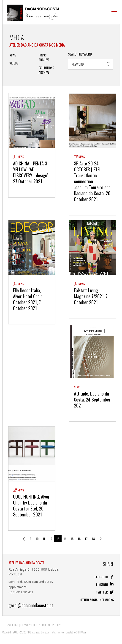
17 (86, 539)
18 (93, 539)
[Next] (101, 539)
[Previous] (24, 539)
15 (72, 539)
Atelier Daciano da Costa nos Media (37, 45)
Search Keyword (80, 54)
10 (37, 539)
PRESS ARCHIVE (44, 57)
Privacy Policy (30, 625)
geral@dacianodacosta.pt (31, 605)
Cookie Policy (51, 625)
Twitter (105, 592)
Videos (14, 63)
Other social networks (97, 600)
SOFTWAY (81, 632)
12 (51, 539)
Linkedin (105, 584)
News (13, 55)
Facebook (104, 577)
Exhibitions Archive (46, 70)
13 (58, 539)
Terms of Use (10, 625)
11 (44, 539)
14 (65, 539)
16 (79, 539)
